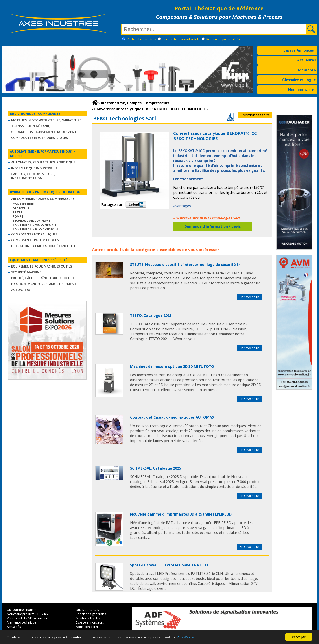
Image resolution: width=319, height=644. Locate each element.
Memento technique (21, 622)
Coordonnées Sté (255, 115)
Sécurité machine (26, 272)
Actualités (307, 60)
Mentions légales (88, 618)
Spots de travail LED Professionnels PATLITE (169, 565)
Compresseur (23, 204)
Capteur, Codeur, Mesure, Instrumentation (33, 176)
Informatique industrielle (34, 168)
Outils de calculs (87, 610)
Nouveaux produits (21, 614)
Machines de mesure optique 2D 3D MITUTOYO (172, 366)
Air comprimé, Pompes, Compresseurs (43, 199)
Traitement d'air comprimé (34, 224)
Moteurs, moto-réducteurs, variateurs (46, 120)
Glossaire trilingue (299, 80)
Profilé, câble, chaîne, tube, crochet (43, 278)
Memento (307, 70)
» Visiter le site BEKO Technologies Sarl (206, 218)
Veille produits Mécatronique (27, 618)
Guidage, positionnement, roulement (44, 132)
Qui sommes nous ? (21, 610)
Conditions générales (91, 614)
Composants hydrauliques (34, 234)
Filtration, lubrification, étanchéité (44, 246)
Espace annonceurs (90, 622)
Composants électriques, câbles (39, 138)
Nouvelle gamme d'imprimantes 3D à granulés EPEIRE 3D (181, 514)
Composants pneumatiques (35, 240)
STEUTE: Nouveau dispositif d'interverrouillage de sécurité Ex (185, 265)
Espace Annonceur (300, 50)
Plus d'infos (186, 638)
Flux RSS (43, 614)
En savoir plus (250, 297)
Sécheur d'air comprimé (31, 220)
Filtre (17, 212)
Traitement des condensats (35, 228)
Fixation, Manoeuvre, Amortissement (44, 284)
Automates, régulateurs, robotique (43, 162)
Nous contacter (302, 90)
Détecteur (21, 208)
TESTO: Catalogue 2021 (151, 315)
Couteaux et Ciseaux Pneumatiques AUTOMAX (172, 417)
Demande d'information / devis (213, 226)
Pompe (18, 216)
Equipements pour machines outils (42, 266)
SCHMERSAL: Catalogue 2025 (156, 468)
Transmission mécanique (33, 126)
